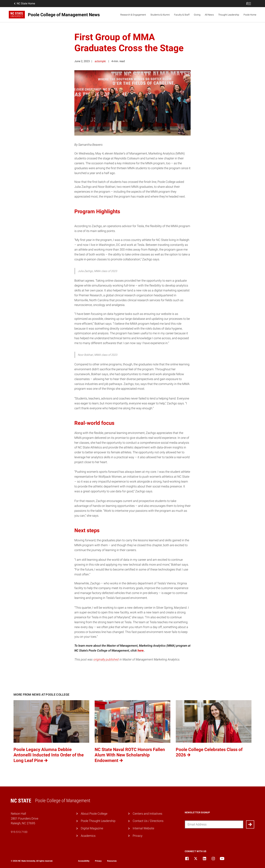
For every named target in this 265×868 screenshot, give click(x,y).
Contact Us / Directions (148, 821)
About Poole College (94, 814)
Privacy (138, 836)
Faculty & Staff (182, 15)
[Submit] (250, 824)
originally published (106, 659)
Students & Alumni (160, 15)
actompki (100, 61)
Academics (88, 836)
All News (209, 15)
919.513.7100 (19, 832)
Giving (197, 15)
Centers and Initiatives (147, 814)
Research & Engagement (133, 15)
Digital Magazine (92, 828)
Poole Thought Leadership (98, 821)
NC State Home (24, 4)
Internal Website (143, 828)
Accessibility (84, 861)
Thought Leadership (229, 15)
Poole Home (250, 15)
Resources (112, 861)
